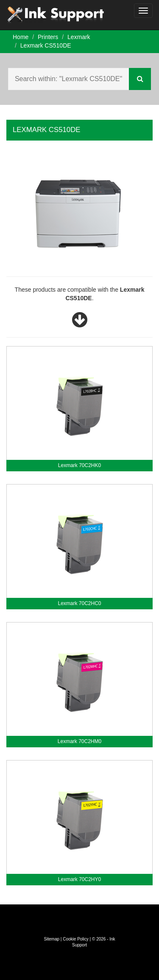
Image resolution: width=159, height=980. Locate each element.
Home (21, 37)
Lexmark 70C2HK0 (79, 465)
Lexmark (79, 37)
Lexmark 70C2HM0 (79, 741)
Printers (48, 37)
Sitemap (52, 939)
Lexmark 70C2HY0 (79, 879)
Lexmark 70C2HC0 (79, 603)
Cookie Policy (76, 939)
